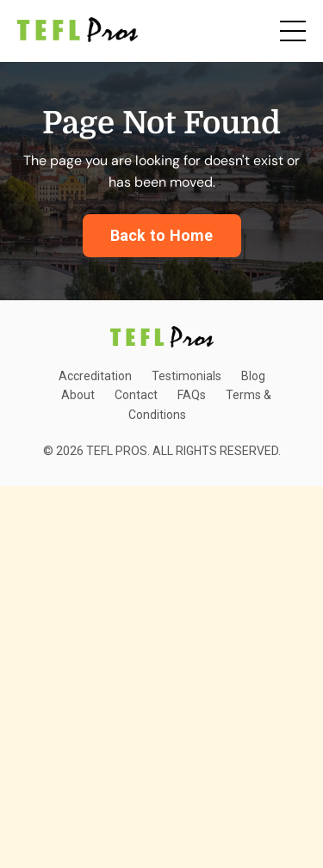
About (78, 395)
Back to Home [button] (162, 235)
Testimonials (186, 376)
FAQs (192, 395)
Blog (253, 376)
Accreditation (95, 376)
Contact (136, 395)
